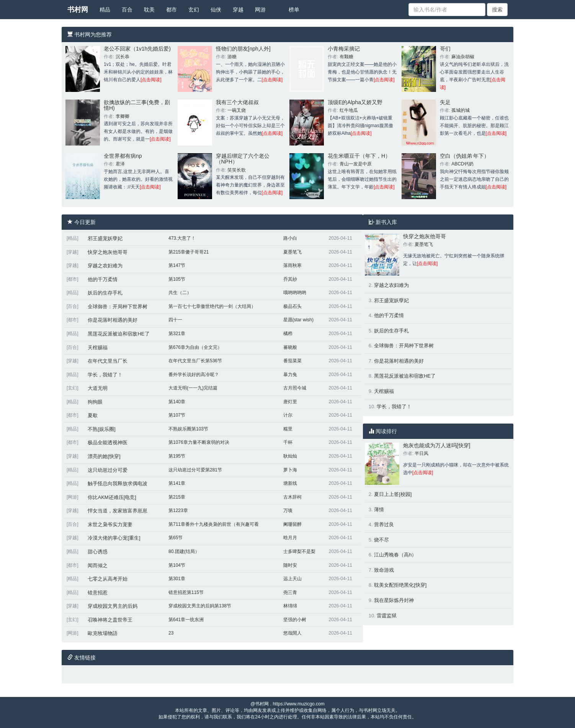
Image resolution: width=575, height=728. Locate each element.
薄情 (379, 510)
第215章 (177, 497)
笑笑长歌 (237, 170)
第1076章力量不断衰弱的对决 (199, 442)
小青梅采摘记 (344, 49)
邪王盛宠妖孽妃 (105, 238)
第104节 (177, 565)
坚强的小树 (295, 620)
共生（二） (180, 293)
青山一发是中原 (356, 164)
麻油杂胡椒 (463, 57)
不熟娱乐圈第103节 (188, 429)
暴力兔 (290, 375)
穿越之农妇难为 (105, 266)
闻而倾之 (98, 565)
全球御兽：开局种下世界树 (118, 307)
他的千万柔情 (103, 279)
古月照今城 (295, 388)
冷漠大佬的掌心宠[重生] (114, 538)
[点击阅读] (151, 80)
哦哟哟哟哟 (295, 293)
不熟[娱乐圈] (101, 429)
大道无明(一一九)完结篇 (193, 388)
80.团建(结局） (184, 551)
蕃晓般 (290, 347)
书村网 (78, 10)
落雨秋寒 (292, 265)
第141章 (177, 483)
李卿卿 (123, 116)
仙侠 (216, 10)
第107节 (177, 415)
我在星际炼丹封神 (394, 600)
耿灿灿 (290, 456)
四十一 (175, 320)
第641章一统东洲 (186, 620)
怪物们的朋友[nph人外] (243, 49)
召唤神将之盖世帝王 (110, 620)
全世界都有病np (123, 156)
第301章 (177, 579)
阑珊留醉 (292, 524)
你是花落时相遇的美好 (113, 320)
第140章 (177, 402)
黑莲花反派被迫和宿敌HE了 (118, 334)
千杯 (288, 442)
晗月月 (290, 538)
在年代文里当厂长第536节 (195, 361)
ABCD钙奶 (462, 164)
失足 (445, 102)
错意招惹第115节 (186, 592)
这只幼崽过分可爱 (108, 470)
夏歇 (93, 415)
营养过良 (384, 524)
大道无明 (98, 388)
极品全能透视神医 (108, 443)
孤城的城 (461, 110)
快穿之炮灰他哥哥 (108, 252)
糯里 (288, 429)
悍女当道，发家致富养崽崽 (118, 511)
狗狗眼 (95, 402)
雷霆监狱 (387, 616)
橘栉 (288, 334)
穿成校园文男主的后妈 (113, 606)
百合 (127, 10)
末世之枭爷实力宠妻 (110, 524)
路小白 (290, 238)
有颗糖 (346, 57)
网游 (260, 10)
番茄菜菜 (292, 361)
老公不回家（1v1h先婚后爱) (137, 49)
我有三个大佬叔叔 (237, 102)
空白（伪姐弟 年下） (465, 156)
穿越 (238, 10)
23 (171, 633)
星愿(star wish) (298, 320)
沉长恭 (123, 57)
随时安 (290, 565)
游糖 (232, 57)
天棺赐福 (98, 348)
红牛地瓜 (349, 110)
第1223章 (178, 510)
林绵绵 (290, 606)
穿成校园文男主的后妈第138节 (200, 606)
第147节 (177, 265)
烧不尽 (381, 540)
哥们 (445, 49)
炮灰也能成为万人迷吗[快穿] (437, 445)
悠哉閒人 (292, 633)
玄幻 (194, 10)
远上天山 (292, 579)
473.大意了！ (182, 238)
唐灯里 (290, 402)
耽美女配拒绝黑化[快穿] (400, 585)
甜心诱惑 (98, 552)
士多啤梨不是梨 (299, 551)
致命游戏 (384, 570)
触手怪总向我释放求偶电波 (118, 483)
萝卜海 (290, 470)
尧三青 (290, 592)
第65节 (176, 538)
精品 (105, 10)
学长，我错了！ (105, 375)
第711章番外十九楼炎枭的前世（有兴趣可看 (214, 524)
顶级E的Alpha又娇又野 (355, 102)
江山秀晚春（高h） (395, 555)
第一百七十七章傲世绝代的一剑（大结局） (212, 306)
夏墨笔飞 (292, 252)
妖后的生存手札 (105, 293)
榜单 (294, 10)
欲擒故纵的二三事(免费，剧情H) (137, 105)
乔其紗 (290, 279)
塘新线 (290, 483)
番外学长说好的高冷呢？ (194, 375)
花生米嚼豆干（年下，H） (359, 156)
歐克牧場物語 (103, 633)
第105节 (177, 279)
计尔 (288, 415)
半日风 (421, 453)
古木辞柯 (292, 497)
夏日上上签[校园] (393, 494)
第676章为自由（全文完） (195, 347)
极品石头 (292, 306)
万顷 (288, 510)
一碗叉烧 (237, 110)
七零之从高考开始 (108, 579)
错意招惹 (98, 593)
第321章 (177, 334)
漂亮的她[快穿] (104, 456)
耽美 (149, 10)
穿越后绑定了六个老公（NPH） (243, 159)
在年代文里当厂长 (108, 361)
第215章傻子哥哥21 (189, 252)
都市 (172, 10)
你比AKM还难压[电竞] (112, 497)
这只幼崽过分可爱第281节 (195, 470)
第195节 (177, 456)
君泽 (120, 164)
